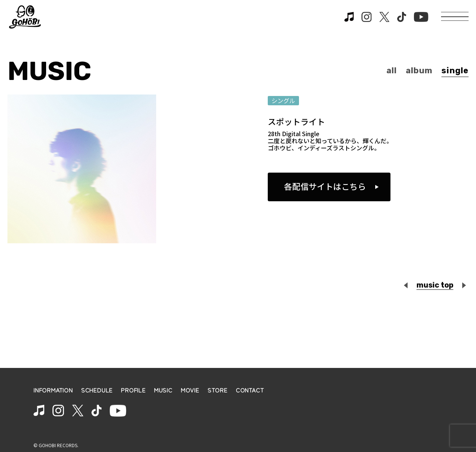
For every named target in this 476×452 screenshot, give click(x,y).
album (419, 70)
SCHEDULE (97, 390)
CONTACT (250, 390)
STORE (218, 390)
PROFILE (133, 390)
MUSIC (163, 390)
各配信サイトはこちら (325, 186)
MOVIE (190, 390)
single (455, 70)
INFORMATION (53, 390)
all (392, 70)
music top (435, 285)
